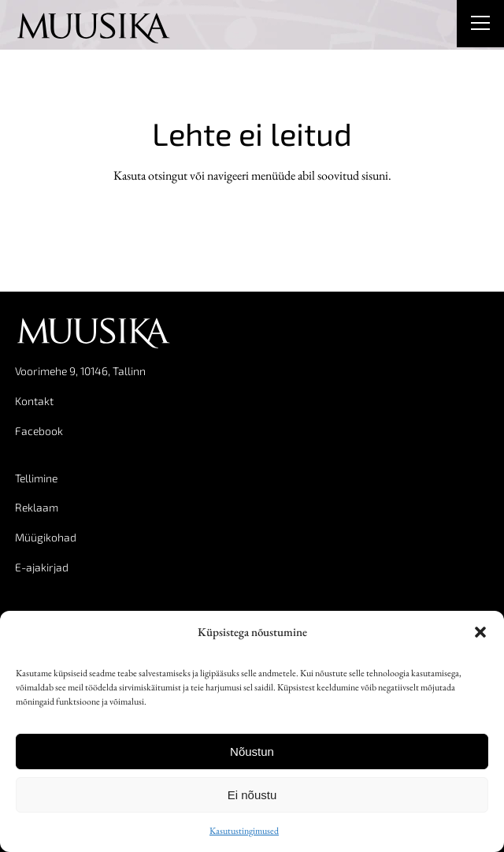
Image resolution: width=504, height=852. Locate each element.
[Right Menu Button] (480, 25)
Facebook (39, 431)
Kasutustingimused (244, 831)
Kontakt (34, 401)
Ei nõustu (252, 795)
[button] (480, 632)
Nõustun (252, 752)
